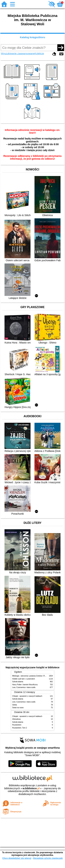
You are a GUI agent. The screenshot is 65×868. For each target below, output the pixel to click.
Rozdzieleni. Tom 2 (20, 728)
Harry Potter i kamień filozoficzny (25, 685)
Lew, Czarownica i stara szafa (24, 687)
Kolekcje (39, 53)
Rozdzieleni (17, 725)
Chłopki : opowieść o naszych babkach (27, 696)
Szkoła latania (18, 682)
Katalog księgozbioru (33, 37)
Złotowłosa (16, 719)
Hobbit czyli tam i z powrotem (24, 679)
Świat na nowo (18, 708)
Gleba (15, 705)
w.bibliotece (31, 788)
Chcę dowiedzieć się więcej (17, 858)
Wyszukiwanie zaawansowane (18, 53)
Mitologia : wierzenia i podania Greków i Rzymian (31, 676)
